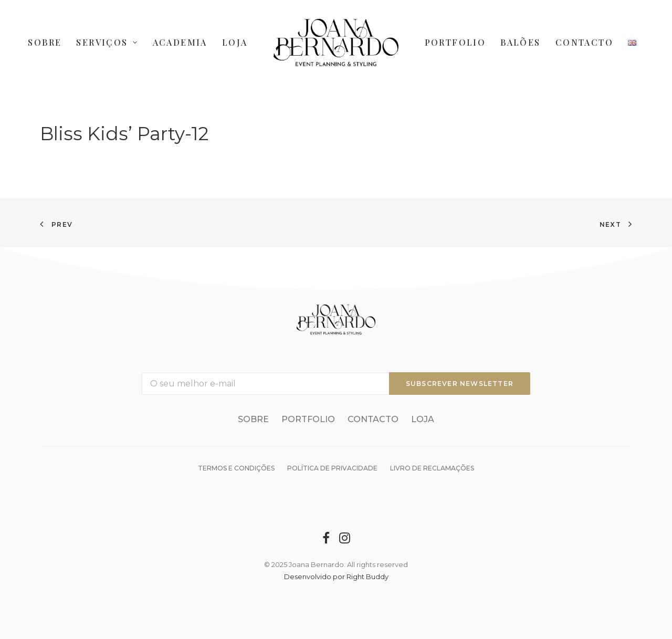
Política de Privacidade (332, 468)
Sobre (45, 42)
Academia (180, 42)
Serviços (107, 42)
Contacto (584, 42)
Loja (235, 42)
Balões (520, 42)
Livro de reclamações (432, 468)
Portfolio (455, 42)
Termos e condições (236, 468)
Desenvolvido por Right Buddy (336, 577)
